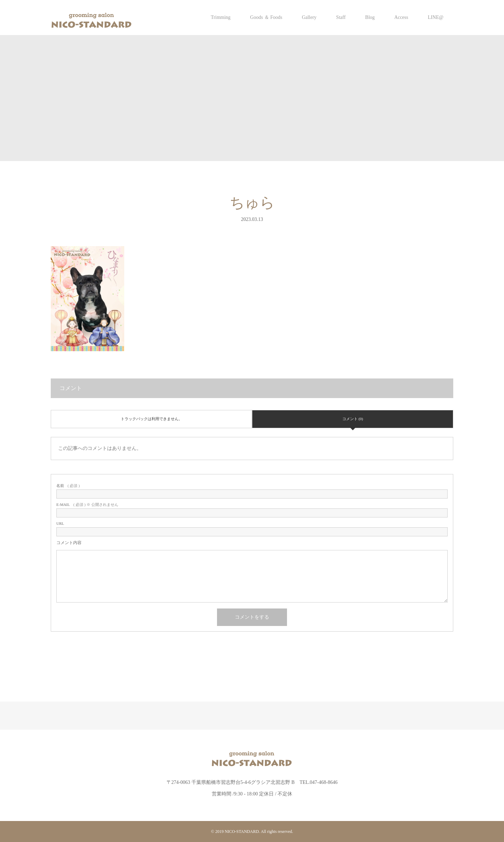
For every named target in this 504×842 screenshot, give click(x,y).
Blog (370, 17)
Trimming (220, 17)
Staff (341, 17)
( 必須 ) (68, 486)
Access (401, 17)
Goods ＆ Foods (266, 17)
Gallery (309, 17)
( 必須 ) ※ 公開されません (87, 505)
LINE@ (436, 17)
